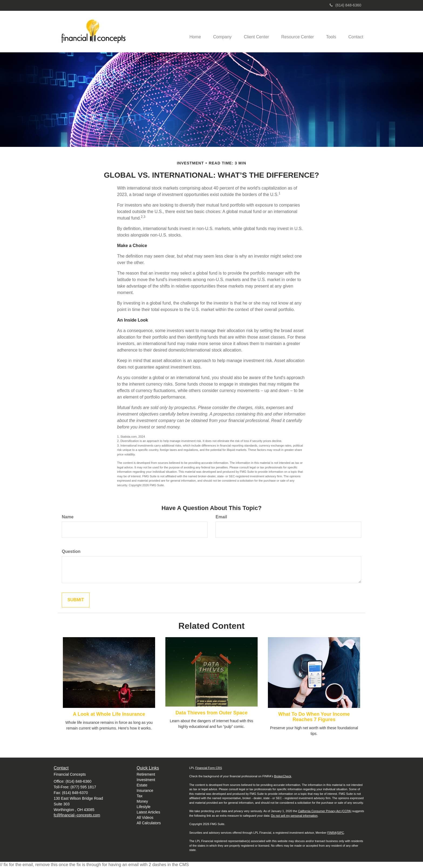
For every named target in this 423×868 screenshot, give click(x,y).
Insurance (145, 791)
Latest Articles (149, 812)
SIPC (340, 833)
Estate (142, 785)
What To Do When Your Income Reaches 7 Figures (314, 717)
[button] (217, 31)
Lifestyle (144, 807)
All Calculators (149, 823)
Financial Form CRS (209, 768)
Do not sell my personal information (294, 816)
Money (142, 801)
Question (71, 551)
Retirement (146, 774)
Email (221, 517)
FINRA (332, 833)
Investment (146, 780)
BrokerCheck (283, 776)
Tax (140, 796)
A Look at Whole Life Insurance (109, 714)
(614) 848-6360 (345, 5)
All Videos (145, 818)
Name (68, 517)
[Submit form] (76, 600)
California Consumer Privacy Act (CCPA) (325, 811)
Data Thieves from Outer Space (211, 713)
